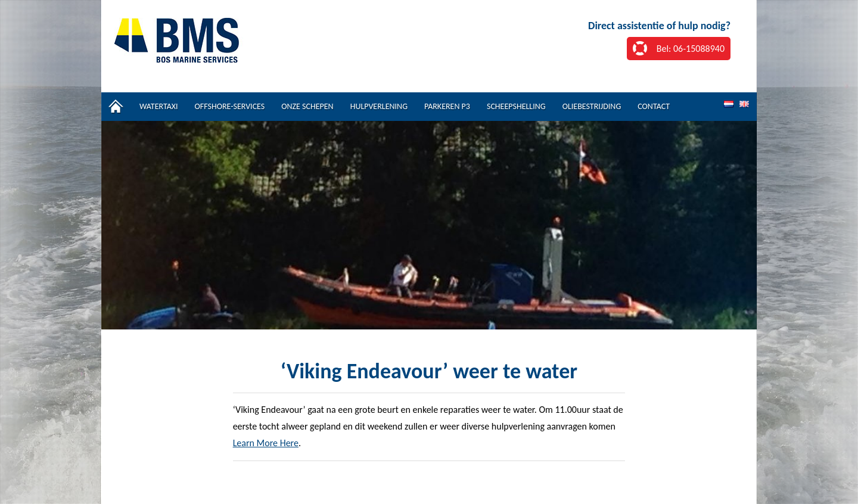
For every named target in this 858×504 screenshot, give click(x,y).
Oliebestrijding (592, 106)
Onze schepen (307, 106)
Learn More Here (266, 443)
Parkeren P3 (447, 106)
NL (729, 105)
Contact (654, 106)
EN (744, 105)
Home (116, 107)
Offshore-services (230, 106)
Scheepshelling (516, 106)
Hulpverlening (379, 106)
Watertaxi (159, 106)
